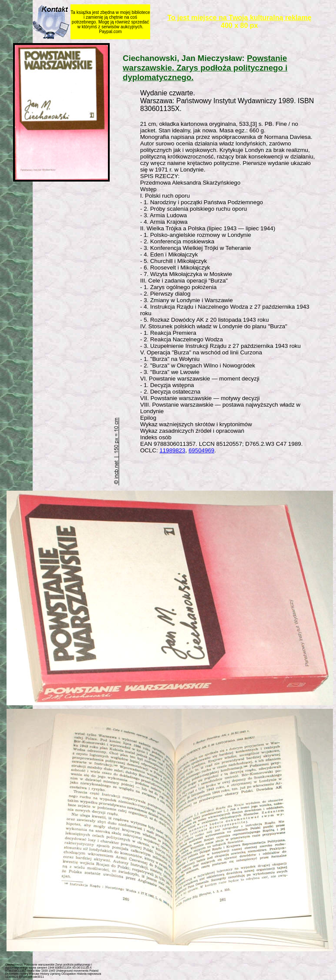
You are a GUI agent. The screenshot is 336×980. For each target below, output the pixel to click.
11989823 (172, 450)
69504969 (201, 450)
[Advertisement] (228, 475)
